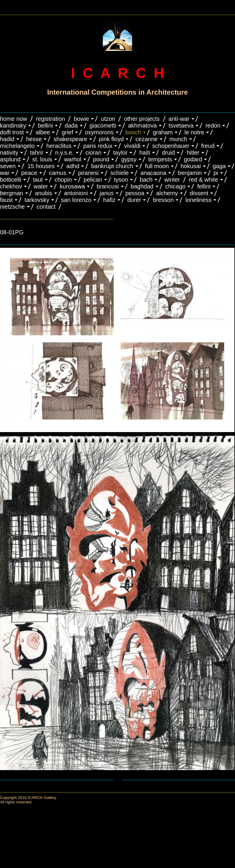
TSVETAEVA (181, 126)
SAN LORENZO (76, 200)
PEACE (29, 173)
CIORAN (93, 153)
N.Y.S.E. (64, 153)
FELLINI (204, 186)
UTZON (108, 119)
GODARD (193, 159)
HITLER (193, 153)
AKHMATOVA (142, 126)
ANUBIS (44, 193)
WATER (41, 186)
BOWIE (81, 119)
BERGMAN (12, 193)
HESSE (34, 139)
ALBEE (43, 132)
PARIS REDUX (98, 146)
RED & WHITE (204, 180)
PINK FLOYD (111, 139)
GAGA (219, 166)
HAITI (145, 153)
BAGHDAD (142, 186)
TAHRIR (37, 153)
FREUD (208, 146)
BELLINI (45, 126)
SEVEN (8, 166)
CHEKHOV (11, 186)
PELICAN (93, 180)
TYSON (121, 180)
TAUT (38, 180)
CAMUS (58, 173)
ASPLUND (10, 159)
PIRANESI (88, 173)
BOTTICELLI (11, 180)
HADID (7, 139)
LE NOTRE (194, 132)
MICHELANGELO (17, 146)
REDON (213, 126)
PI (216, 173)
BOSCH (133, 132)
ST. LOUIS (42, 159)
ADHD (73, 166)
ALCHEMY (167, 193)
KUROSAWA (72, 186)
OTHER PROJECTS (142, 119)
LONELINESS (198, 200)
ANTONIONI (76, 193)
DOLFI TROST (12, 132)
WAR (5, 173)
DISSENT (199, 193)
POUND (101, 159)
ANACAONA (153, 173)
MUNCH (178, 139)
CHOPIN (63, 180)
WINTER (172, 180)
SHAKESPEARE (70, 139)
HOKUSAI (191, 166)
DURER (134, 200)
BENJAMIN (190, 173)
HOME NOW (14, 119)
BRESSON (163, 200)
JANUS (107, 193)
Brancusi (108, 186)
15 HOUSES (41, 166)
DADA (71, 126)
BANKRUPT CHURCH (112, 166)
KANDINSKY (13, 126)
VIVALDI (132, 146)
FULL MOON (157, 166)
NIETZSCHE (12, 207)
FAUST (6, 200)
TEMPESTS (160, 159)
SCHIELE (120, 173)
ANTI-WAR (179, 119)
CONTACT (46, 207)
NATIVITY (9, 153)
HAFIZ (109, 200)
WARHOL (73, 159)
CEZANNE (147, 139)
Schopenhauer (171, 146)
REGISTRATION (50, 119)
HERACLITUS (59, 146)
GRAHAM (163, 132)
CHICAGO (176, 186)
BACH (146, 180)
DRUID (168, 153)
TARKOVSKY (37, 200)
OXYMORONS (99, 132)
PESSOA (135, 193)
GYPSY (129, 159)
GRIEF (67, 132)
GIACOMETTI (103, 126)
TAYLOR (120, 153)
